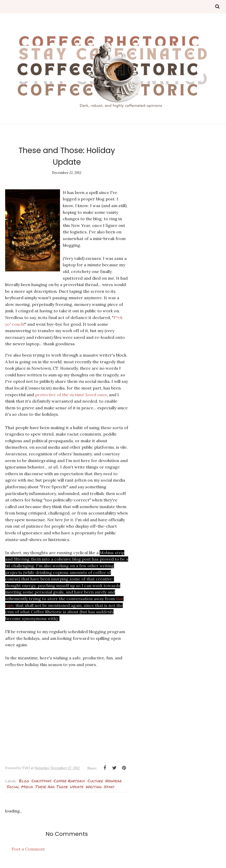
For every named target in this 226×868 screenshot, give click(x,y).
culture (95, 781)
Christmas (41, 781)
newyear (114, 781)
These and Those (51, 787)
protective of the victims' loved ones (71, 395)
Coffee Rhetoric (69, 781)
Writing (94, 787)
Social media (20, 787)
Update (77, 787)
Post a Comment (28, 849)
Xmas (109, 787)
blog (24, 781)
